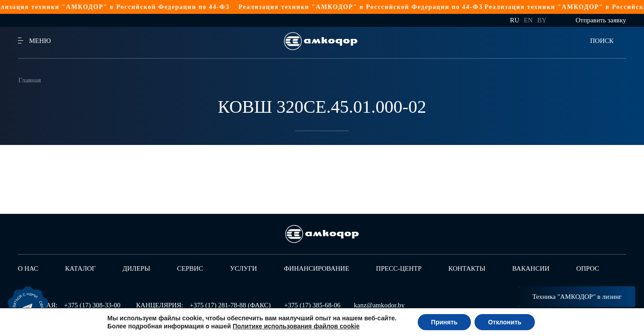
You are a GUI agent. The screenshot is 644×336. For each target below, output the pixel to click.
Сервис (190, 268)
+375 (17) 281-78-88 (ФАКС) (230, 305)
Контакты (467, 268)
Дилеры (136, 268)
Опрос (588, 268)
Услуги (244, 268)
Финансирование (317, 268)
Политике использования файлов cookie (296, 326)
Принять (444, 322)
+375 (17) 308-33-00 (92, 305)
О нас (28, 268)
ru (515, 20)
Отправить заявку (601, 20)
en (528, 20)
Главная (30, 80)
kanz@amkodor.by (379, 305)
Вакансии (531, 268)
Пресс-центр (399, 268)
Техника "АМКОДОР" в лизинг (577, 297)
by (542, 20)
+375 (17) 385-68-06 (312, 305)
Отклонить (505, 322)
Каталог (80, 268)
